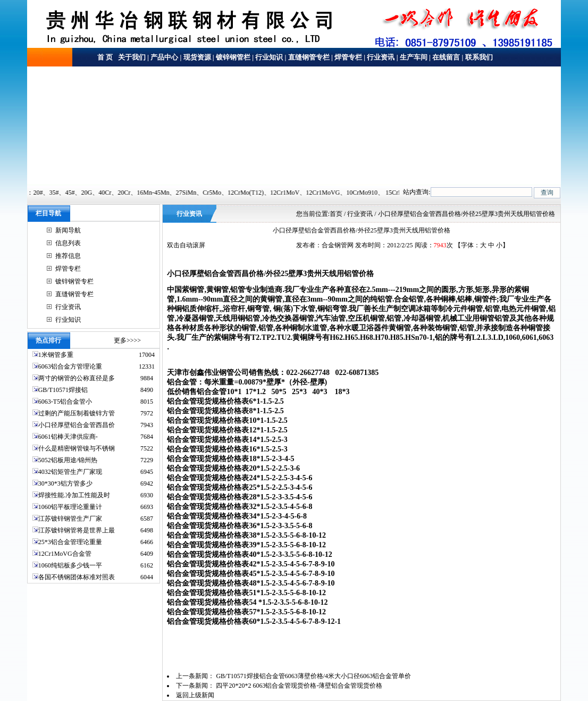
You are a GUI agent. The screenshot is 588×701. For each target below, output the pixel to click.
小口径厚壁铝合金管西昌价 (77, 425)
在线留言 (446, 57)
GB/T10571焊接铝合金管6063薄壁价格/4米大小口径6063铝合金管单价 (313, 676)
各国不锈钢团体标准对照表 (77, 577)
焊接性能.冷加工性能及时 (74, 495)
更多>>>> (127, 340)
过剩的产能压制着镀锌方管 (77, 413)
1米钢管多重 (57, 355)
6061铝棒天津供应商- (68, 437)
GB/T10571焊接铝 (63, 390)
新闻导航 (68, 230)
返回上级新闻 (195, 695)
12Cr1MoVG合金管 (65, 554)
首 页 (105, 57)
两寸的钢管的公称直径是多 (77, 378)
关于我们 (131, 57)
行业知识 (269, 57)
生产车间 (414, 57)
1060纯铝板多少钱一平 (70, 565)
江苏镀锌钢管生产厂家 (70, 519)
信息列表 (68, 243)
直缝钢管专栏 (309, 57)
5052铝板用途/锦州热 (68, 460)
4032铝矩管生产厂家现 (70, 472)
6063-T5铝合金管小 (65, 402)
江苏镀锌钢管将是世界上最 (77, 530)
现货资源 (197, 57)
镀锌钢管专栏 (74, 281)
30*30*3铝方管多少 (65, 483)
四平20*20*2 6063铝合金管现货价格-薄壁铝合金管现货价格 (299, 686)
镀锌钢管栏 (233, 57)
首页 (336, 214)
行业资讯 (381, 57)
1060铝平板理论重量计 (70, 507)
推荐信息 (68, 256)
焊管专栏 (348, 57)
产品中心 (164, 57)
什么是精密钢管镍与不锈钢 (77, 448)
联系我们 (479, 57)
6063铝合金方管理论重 (70, 366)
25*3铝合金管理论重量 (70, 542)
